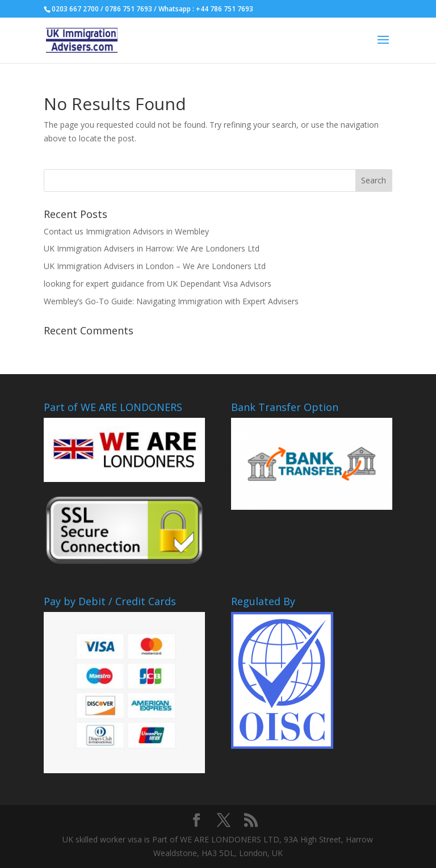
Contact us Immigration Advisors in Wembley (126, 231)
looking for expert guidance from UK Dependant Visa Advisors (158, 284)
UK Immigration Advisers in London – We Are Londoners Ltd (155, 266)
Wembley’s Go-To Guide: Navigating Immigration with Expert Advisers (171, 301)
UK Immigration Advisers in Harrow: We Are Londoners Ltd (152, 248)
